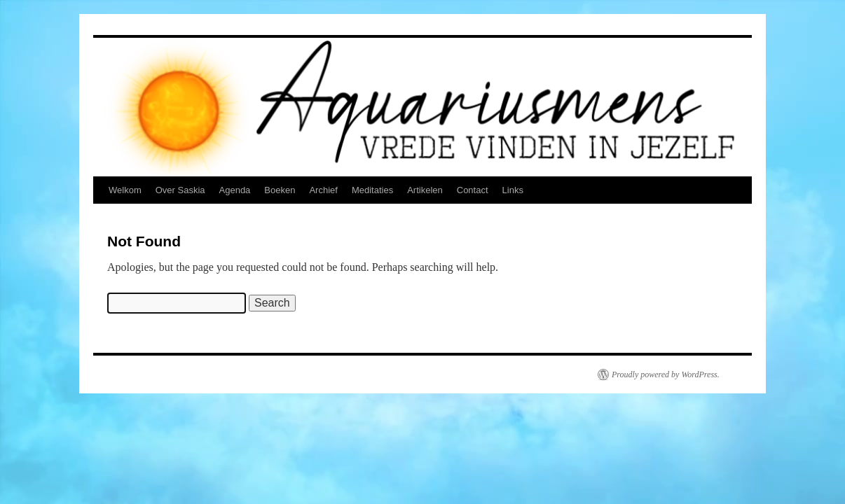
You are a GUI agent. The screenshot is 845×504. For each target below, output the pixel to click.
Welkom (125, 190)
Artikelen (425, 190)
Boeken (280, 190)
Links (513, 190)
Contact (473, 190)
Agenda (235, 190)
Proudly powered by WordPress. (666, 374)
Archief (323, 190)
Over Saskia (180, 190)
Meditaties (372, 190)
